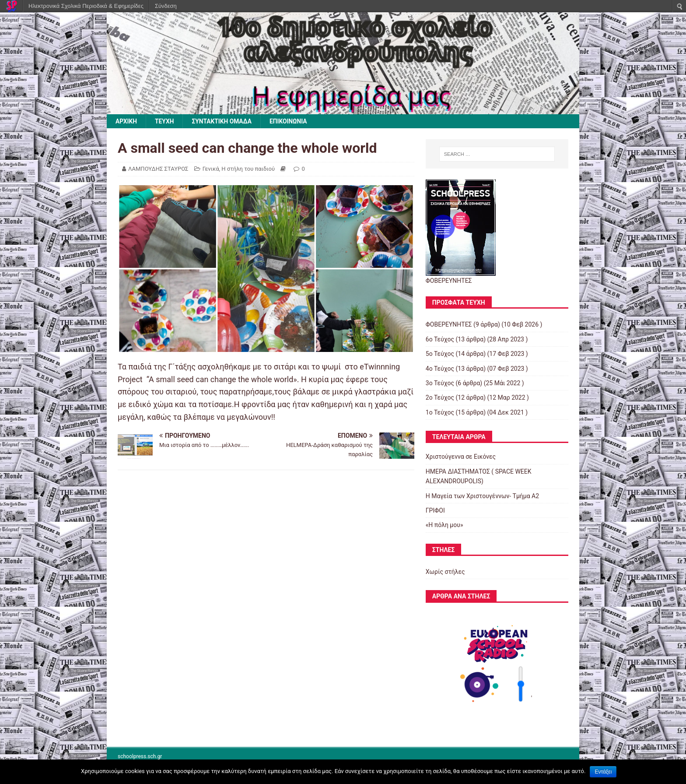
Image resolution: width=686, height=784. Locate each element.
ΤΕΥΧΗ (165, 121)
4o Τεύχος (440, 369)
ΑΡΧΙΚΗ (126, 121)
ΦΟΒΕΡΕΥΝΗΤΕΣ (449, 325)
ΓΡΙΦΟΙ (435, 510)
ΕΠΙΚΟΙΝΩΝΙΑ (290, 121)
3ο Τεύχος (440, 383)
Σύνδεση (166, 6)
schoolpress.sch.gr (140, 757)
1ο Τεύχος (440, 412)
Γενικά (211, 169)
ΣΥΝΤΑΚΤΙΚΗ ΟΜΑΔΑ (223, 121)
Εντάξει (603, 772)
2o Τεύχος (440, 398)
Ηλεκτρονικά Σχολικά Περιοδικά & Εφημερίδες (86, 6)
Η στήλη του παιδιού (248, 169)
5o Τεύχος (440, 354)
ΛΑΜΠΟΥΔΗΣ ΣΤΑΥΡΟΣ (158, 169)
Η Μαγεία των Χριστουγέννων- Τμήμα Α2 (482, 496)
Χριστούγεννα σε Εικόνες (461, 457)
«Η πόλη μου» (444, 525)
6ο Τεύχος (440, 339)
